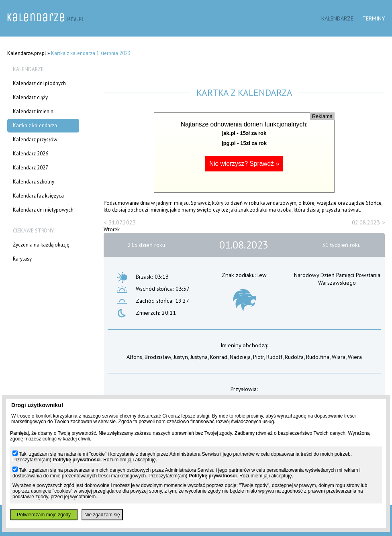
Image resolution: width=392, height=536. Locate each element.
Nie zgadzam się (102, 515)
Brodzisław (158, 357)
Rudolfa (294, 357)
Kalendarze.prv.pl (27, 53)
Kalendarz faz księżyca (38, 196)
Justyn (181, 357)
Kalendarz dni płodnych (39, 83)
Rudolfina (318, 357)
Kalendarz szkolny (34, 182)
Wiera (355, 357)
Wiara (339, 357)
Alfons (134, 357)
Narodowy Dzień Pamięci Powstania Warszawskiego (337, 279)
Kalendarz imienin (33, 111)
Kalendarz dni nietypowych (43, 210)
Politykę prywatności (77, 460)
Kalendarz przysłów (35, 140)
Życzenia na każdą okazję (41, 245)
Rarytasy (22, 259)
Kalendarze (337, 18)
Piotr (258, 357)
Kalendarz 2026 (31, 154)
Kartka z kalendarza (35, 125)
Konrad (219, 357)
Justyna (199, 357)
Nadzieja (240, 357)
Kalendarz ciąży (30, 97)
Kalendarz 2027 (31, 168)
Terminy (374, 18)
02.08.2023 (366, 222)
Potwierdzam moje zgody (44, 515)
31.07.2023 (122, 222)
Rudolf (274, 357)
